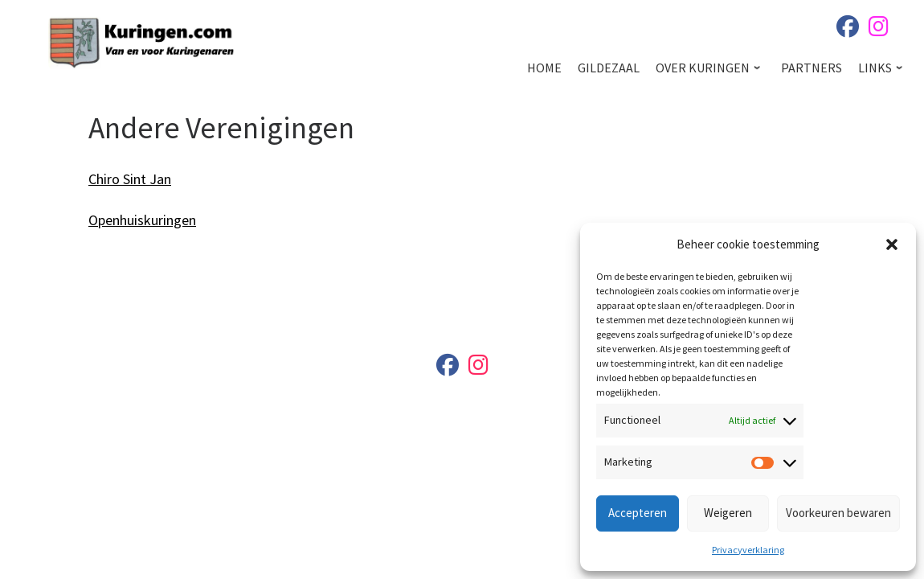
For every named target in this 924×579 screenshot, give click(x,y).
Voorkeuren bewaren (838, 513)
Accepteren (638, 513)
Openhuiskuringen (142, 220)
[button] (892, 244)
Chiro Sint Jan (130, 179)
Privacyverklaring (748, 550)
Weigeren (728, 513)
